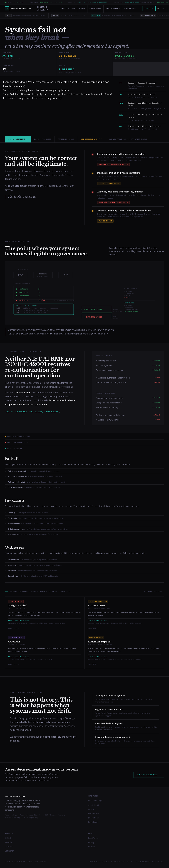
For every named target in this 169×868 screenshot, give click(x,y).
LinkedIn (9, 847)
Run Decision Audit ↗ (91, 139)
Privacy (91, 842)
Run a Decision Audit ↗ (149, 775)
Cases (82, 8)
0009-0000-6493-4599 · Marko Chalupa (25, 16)
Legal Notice (93, 838)
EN (158, 9)
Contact (149, 8)
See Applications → (18, 139)
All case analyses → (154, 592)
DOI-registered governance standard (113, 16)
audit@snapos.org (12, 818)
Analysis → (14, 628)
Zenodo (8, 842)
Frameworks (95, 8)
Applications (68, 8)
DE (163, 9)
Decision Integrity (43, 8)
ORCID (8, 838)
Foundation (130, 8)
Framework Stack (66, 139)
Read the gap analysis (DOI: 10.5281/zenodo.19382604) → (34, 412)
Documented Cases (43, 139)
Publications (113, 8)
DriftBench (10, 851)
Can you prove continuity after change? (129, 139)
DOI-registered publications (68, 16)
